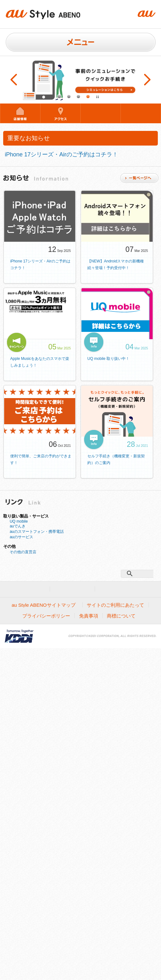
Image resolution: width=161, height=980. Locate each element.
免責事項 (89, 616)
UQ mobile (19, 521)
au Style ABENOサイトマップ (43, 605)
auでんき (17, 526)
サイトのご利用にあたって (115, 605)
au (39, 589)
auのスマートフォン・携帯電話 (37, 532)
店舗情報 (20, 113)
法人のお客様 (73, 589)
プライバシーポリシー (46, 616)
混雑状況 (141, 113)
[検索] (138, 574)
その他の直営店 (23, 552)
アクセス (60, 113)
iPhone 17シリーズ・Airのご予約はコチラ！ (61, 154)
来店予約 (101, 113)
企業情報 (112, 589)
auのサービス (21, 537)
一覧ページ (139, 178)
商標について (121, 616)
